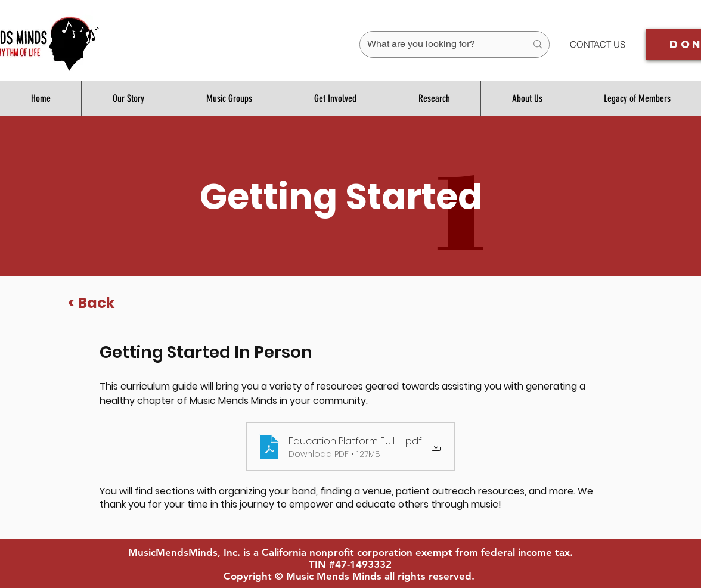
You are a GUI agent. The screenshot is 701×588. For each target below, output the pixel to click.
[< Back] (92, 304)
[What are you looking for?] (438, 44)
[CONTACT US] (597, 44)
